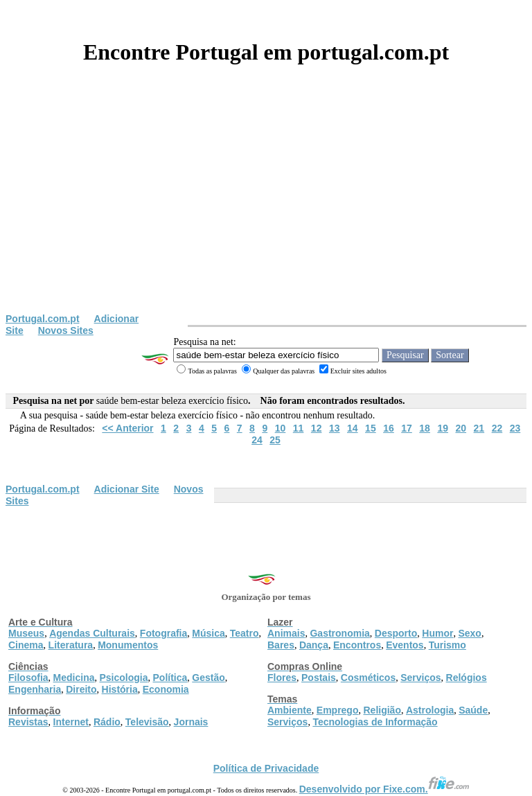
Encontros (357, 645)
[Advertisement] (266, 209)
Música (208, 633)
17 (407, 428)
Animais (286, 633)
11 (299, 428)
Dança (314, 645)
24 (257, 440)
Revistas (28, 722)
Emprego (338, 710)
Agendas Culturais (92, 633)
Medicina (74, 678)
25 (275, 440)
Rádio (107, 722)
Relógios (467, 678)
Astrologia (430, 710)
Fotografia (163, 633)
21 (479, 428)
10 (281, 428)
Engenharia (35, 689)
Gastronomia (339, 633)
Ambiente (290, 710)
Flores (282, 678)
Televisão (147, 722)
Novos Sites (66, 330)
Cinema (26, 645)
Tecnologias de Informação (375, 722)
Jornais (191, 722)
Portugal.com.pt (43, 319)
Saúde (473, 710)
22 (497, 428)
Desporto (396, 633)
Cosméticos (368, 678)
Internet (71, 722)
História (120, 689)
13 (335, 428)
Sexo (469, 633)
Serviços (420, 678)
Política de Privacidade (266, 768)
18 (425, 428)
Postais (319, 678)
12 (317, 428)
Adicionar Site (127, 489)
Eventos (405, 645)
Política (170, 678)
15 (371, 428)
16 (389, 428)
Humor (437, 633)
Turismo (447, 645)
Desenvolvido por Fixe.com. (384, 789)
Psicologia (123, 678)
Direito (81, 689)
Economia (166, 689)
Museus (26, 633)
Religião (382, 710)
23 (515, 428)
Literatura (71, 645)
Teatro (245, 633)
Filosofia (28, 678)
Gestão (208, 678)
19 (443, 428)
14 (353, 428)
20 (461, 428)
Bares (281, 645)
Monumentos (128, 645)
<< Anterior (127, 428)
